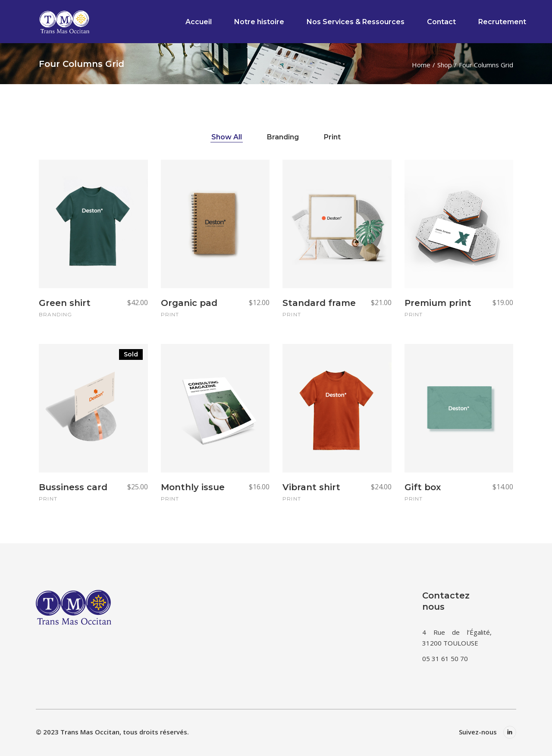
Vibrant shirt (311, 487)
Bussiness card (73, 487)
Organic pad (189, 303)
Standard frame (319, 303)
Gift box (423, 487)
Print (170, 314)
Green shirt (65, 303)
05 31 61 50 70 (445, 658)
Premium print (438, 303)
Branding (56, 314)
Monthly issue (193, 487)
